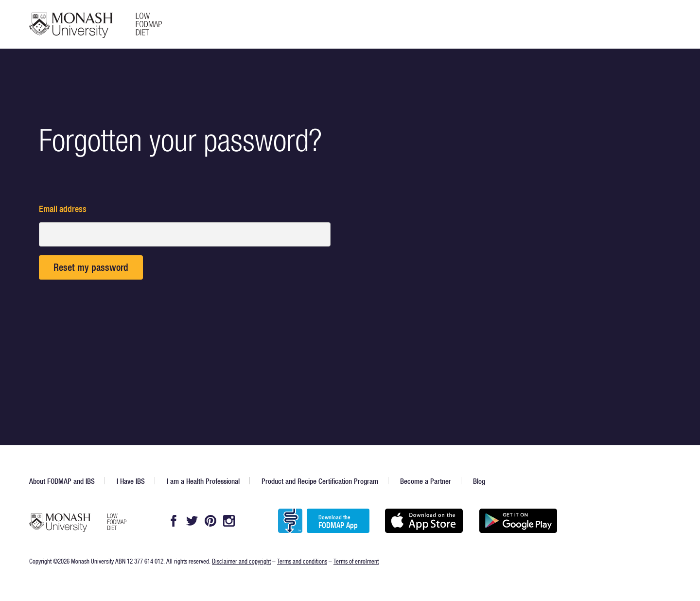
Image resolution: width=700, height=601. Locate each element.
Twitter (192, 521)
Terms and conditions (302, 561)
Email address (63, 209)
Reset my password (91, 267)
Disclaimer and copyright (241, 561)
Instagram (229, 521)
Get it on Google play (518, 521)
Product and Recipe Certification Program (320, 481)
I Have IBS (131, 481)
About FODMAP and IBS (62, 481)
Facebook (174, 521)
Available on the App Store (424, 521)
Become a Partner (426, 481)
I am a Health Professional (203, 481)
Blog (479, 481)
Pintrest (210, 521)
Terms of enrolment (356, 561)
